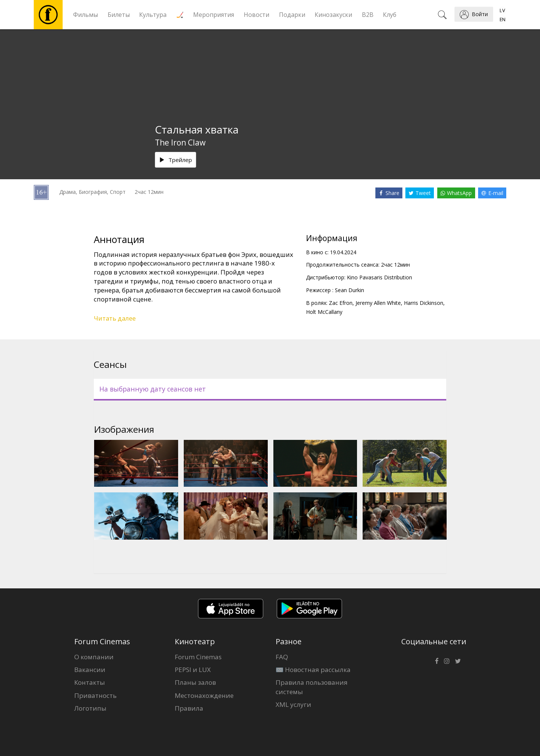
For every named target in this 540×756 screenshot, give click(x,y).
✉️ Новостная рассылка (313, 670)
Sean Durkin (349, 290)
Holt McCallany (324, 312)
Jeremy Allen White (378, 303)
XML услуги (293, 704)
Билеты (119, 15)
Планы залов (195, 682)
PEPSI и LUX (193, 670)
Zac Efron (341, 303)
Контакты (90, 682)
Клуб (390, 15)
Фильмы (85, 15)
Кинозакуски (333, 15)
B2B (368, 15)
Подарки (292, 15)
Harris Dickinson (424, 303)
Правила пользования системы (312, 687)
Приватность (95, 695)
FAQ (282, 657)
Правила (189, 708)
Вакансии (90, 670)
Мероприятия (214, 15)
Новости (256, 15)
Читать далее (115, 318)
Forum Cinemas (198, 657)
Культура (153, 15)
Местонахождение (204, 695)
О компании (94, 657)
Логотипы (90, 708)
